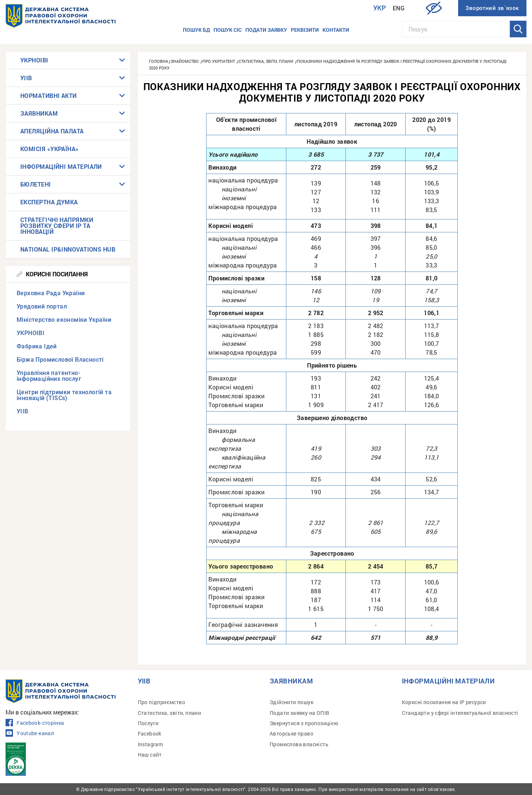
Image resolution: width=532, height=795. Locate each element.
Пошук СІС (228, 30)
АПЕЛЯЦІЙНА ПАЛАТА (52, 131)
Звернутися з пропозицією (304, 723)
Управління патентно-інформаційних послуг (49, 376)
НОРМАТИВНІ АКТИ (49, 95)
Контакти (336, 30)
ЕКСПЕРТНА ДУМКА (49, 202)
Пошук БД (196, 30)
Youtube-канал (30, 733)
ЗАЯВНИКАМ (39, 113)
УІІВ (26, 78)
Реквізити (305, 30)
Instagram (151, 744)
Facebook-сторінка (35, 723)
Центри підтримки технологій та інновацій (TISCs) (64, 395)
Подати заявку (266, 30)
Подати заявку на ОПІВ (299, 713)
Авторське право (291, 733)
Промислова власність (299, 744)
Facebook (150, 733)
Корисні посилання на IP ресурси (444, 702)
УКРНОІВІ (34, 60)
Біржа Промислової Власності (60, 360)
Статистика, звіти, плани (170, 713)
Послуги (148, 723)
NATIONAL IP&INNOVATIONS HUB (68, 249)
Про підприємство (161, 702)
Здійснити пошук (291, 702)
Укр (380, 8)
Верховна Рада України (51, 293)
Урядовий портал (42, 306)
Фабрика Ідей (37, 346)
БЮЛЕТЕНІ (36, 184)
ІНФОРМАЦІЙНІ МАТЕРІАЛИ (61, 166)
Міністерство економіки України (64, 320)
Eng (399, 8)
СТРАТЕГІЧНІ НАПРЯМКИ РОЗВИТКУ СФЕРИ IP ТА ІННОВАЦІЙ (57, 226)
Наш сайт (150, 755)
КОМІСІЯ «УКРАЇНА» (50, 149)
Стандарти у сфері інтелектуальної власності (460, 713)
